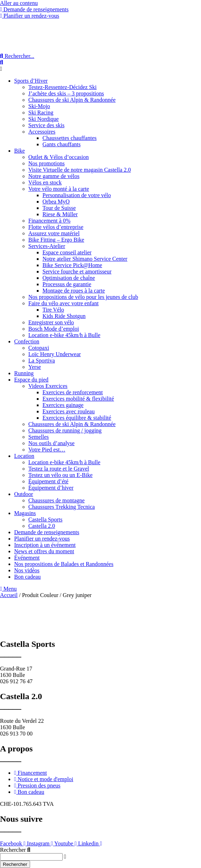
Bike (19, 151)
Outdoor (24, 494)
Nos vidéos (27, 570)
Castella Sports (45, 519)
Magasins (25, 513)
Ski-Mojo (39, 106)
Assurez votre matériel (54, 233)
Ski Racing (41, 113)
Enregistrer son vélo (51, 322)
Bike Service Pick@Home (72, 265)
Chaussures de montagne (56, 500)
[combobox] (31, 857)
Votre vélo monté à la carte (59, 189)
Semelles (39, 437)
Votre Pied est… (47, 450)
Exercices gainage (63, 405)
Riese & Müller (60, 214)
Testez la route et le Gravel (59, 469)
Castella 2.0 (42, 526)
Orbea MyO (56, 202)
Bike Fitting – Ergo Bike (56, 240)
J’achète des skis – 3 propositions (66, 93)
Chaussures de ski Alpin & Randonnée (72, 100)
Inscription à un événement (45, 545)
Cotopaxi (39, 348)
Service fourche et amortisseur (77, 271)
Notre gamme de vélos (54, 176)
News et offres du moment (44, 551)
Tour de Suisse (59, 208)
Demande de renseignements (47, 532)
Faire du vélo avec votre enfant (64, 303)
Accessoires (42, 132)
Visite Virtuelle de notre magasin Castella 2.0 (80, 170)
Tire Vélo (53, 310)
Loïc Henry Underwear (54, 354)
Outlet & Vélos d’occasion (59, 157)
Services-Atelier (47, 246)
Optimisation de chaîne (69, 278)
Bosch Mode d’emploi (54, 329)
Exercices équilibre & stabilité (77, 418)
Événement (27, 558)
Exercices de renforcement (73, 392)
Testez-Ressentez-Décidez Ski (62, 87)
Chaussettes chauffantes (70, 138)
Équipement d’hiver (51, 488)
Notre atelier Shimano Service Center (85, 259)
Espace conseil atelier (67, 252)
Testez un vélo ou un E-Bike (61, 475)
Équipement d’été (48, 481)
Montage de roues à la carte (74, 291)
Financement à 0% (49, 221)
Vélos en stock (45, 182)
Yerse (35, 367)
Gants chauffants (62, 144)
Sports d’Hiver (31, 81)
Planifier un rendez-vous (42, 539)
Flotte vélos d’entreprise (56, 227)
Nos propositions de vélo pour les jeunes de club (83, 297)
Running (24, 373)
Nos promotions (47, 163)
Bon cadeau (27, 577)
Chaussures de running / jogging (65, 430)
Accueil (9, 595)
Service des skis (46, 125)
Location (24, 456)
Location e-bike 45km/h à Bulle (64, 335)
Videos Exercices (48, 386)
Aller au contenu (19, 3)
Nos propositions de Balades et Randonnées (64, 564)
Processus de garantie (67, 284)
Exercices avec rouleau (68, 411)
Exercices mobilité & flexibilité (78, 399)
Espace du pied (31, 380)
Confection (27, 341)
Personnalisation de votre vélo (77, 195)
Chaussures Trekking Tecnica (62, 507)
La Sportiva (42, 361)
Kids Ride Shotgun (64, 316)
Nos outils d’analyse (51, 443)
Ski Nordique (44, 119)
